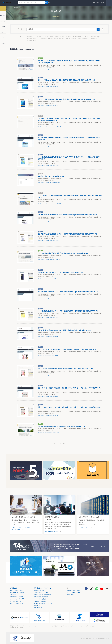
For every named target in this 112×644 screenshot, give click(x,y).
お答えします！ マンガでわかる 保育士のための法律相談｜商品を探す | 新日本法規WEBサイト (67, 349)
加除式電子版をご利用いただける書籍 (58, 39)
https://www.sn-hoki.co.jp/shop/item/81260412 (48, 317)
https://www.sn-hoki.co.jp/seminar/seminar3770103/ (49, 127)
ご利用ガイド (14, 588)
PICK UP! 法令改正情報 (40, 599)
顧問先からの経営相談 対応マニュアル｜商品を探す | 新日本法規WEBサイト (61, 272)
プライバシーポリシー (22, 626)
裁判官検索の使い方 (39, 608)
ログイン (103, 3)
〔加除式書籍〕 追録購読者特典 (42, 595)
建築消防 (93, 37)
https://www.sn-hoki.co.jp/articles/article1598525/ (49, 433)
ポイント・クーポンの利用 (17, 599)
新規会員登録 (96, 3)
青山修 (52, 37)
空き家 (99, 37)
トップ (10, 8)
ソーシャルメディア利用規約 (51, 626)
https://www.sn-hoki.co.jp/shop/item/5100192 (48, 356)
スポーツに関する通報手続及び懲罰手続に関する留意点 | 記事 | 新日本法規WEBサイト (64, 253)
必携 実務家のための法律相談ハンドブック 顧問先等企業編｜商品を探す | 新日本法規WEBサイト (67, 215)
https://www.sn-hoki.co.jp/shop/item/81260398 (48, 375)
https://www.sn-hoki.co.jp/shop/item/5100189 (48, 396)
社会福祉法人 (86, 39)
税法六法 (64, 37)
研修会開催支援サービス (52, 532)
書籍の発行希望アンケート (74, 590)
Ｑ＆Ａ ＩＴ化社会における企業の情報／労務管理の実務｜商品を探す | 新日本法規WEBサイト (67, 80)
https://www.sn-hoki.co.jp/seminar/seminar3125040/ (49, 204)
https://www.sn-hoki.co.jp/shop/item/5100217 (48, 298)
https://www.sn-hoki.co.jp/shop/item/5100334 (48, 86)
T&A (38, 39)
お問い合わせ (71, 595)
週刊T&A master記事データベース (43, 603)
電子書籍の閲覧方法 (15, 601)
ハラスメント (86, 37)
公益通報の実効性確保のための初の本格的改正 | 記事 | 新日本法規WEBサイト (62, 426)
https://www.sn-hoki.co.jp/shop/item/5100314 (48, 146)
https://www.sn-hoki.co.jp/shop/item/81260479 (48, 240)
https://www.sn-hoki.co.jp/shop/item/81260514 (48, 106)
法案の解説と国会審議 (40, 601)
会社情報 (12, 628)
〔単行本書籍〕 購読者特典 (41, 597)
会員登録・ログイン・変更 (17, 593)
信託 (35, 41)
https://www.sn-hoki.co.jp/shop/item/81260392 (48, 416)
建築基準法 (58, 37)
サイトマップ (20, 628)
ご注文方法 (13, 595)
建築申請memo (31, 37)
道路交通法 (94, 39)
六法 (35, 39)
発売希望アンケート (84, 527)
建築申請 (30, 39)
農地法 (70, 37)
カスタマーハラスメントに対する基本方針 (85, 626)
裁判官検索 (44, 39)
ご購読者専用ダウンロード (41, 593)
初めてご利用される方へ (17, 590)
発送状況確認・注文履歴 (17, 597)
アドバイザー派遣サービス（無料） (21, 527)
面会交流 (30, 41)
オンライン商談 (16, 529)
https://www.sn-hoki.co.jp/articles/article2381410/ (49, 260)
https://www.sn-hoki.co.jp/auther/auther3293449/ (49, 183)
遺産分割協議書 (77, 37)
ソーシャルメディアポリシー (36, 626)
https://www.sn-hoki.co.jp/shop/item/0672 (47, 279)
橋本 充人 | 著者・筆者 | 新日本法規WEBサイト (52, 176)
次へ (65, 444)
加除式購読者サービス (40, 590)
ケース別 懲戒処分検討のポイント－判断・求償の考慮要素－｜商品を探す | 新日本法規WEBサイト (68, 292)
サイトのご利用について (17, 603)
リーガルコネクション (43, 37)
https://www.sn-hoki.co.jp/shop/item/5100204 (48, 337)
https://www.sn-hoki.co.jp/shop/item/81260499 (48, 165)
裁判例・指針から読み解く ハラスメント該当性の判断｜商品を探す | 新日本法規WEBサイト (66, 330)
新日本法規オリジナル (75, 39)
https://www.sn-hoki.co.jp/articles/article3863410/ (49, 69)
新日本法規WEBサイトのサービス (43, 588)
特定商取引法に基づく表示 (67, 626)
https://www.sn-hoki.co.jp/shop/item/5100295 (48, 221)
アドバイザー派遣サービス (74, 593)
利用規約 (12, 626)
